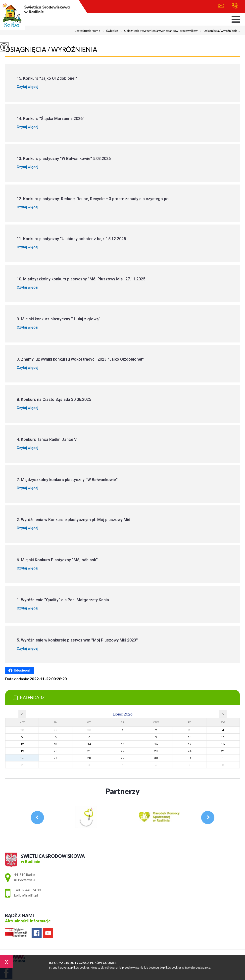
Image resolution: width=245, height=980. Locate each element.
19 (22, 751)
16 (156, 744)
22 (123, 751)
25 (223, 751)
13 (55, 744)
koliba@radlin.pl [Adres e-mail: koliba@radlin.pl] (26, 895)
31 (190, 758)
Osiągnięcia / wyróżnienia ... (219, 31)
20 (55, 751)
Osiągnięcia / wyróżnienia (51, 49)
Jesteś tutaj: (83, 31)
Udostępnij (20, 671)
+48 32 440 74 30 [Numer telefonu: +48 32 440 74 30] (27, 890)
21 (89, 751)
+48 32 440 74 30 (235, 6)
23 (156, 751)
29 (123, 758)
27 (55, 758)
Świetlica (109, 31)
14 (89, 744)
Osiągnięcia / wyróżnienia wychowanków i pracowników (158, 31)
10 (190, 737)
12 (22, 744)
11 (223, 737)
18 (223, 744)
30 (156, 758)
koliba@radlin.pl (221, 6)
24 (190, 751)
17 (190, 744)
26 (22, 758)
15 (123, 744)
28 (89, 758)
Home (96, 31)
